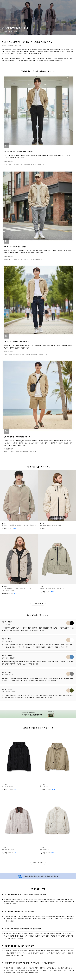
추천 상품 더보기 (38, 604)
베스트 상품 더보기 (38, 863)
